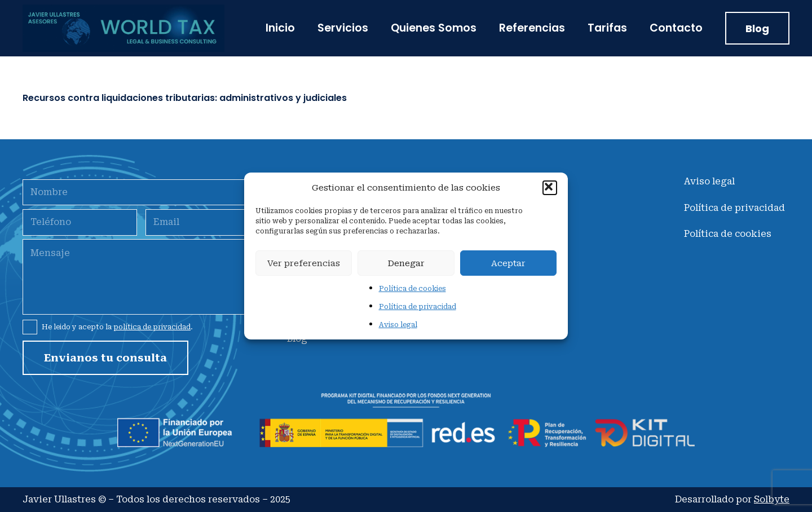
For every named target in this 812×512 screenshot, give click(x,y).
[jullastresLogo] (123, 28)
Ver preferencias (304, 263)
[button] (550, 188)
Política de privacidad (418, 307)
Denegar (406, 263)
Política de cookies (412, 289)
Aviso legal (398, 325)
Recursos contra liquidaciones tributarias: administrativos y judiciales (185, 98)
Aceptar (508, 263)
